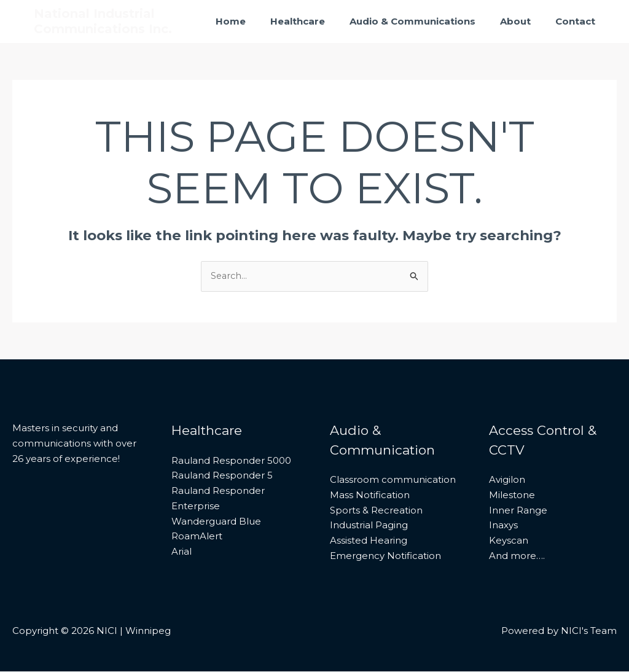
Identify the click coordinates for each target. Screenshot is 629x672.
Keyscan (509, 541)
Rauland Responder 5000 (231, 461)
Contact (578, 21)
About (525, 21)
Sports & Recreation (376, 511)
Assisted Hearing (369, 541)
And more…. (517, 556)
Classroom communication (393, 480)
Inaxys (503, 525)
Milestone (512, 495)
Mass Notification (370, 495)
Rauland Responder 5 (222, 476)
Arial (182, 552)
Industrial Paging (369, 525)
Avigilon (507, 480)
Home (258, 21)
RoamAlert (197, 537)
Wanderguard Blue (216, 522)
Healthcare (319, 21)
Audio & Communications (428, 21)
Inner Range (518, 511)
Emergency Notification (385, 556)
